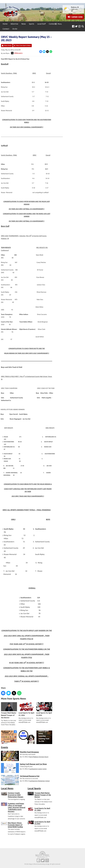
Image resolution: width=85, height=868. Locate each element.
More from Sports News (23, 45)
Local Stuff (41, 24)
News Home (8, 45)
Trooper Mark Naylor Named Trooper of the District (9, 710)
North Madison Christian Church (39, 757)
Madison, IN (75, 7)
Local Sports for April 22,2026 (44, 709)
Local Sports (34, 788)
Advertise (14, 24)
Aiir (48, 864)
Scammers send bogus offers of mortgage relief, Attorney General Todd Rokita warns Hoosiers (17, 807)
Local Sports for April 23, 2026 (27, 709)
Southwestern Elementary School (39, 781)
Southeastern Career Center (38, 769)
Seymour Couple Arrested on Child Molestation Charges (16, 795)
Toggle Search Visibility (83, 26)
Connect (6, 29)
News (24, 24)
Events (4, 747)
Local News (7, 788)
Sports (32, 24)
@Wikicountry (17, 53)
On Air (15, 29)
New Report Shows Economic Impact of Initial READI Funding (15, 825)
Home (5, 24)
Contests (52, 24)
